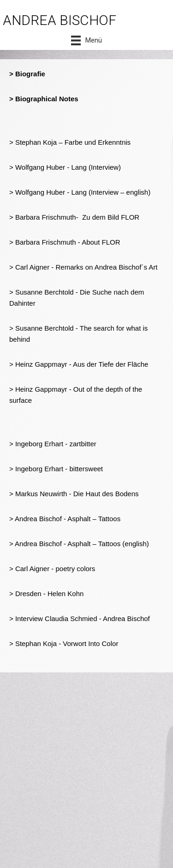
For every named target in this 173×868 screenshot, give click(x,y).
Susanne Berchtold (45, 328)
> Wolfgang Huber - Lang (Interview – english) (80, 192)
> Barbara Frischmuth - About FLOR (65, 242)
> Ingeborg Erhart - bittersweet (56, 469)
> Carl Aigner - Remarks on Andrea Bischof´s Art (83, 267)
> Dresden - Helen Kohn (46, 594)
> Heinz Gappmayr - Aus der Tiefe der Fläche (79, 364)
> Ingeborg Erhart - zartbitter (53, 444)
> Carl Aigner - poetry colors (52, 569)
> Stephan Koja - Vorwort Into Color (64, 643)
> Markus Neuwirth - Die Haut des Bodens (74, 494)
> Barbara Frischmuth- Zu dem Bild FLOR (74, 217)
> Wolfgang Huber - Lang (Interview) (65, 167)
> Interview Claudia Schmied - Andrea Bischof (80, 619)
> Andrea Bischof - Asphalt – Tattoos (65, 519)
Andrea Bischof (38, 544)
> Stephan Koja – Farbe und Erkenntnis (70, 142)
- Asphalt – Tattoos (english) (105, 544)
